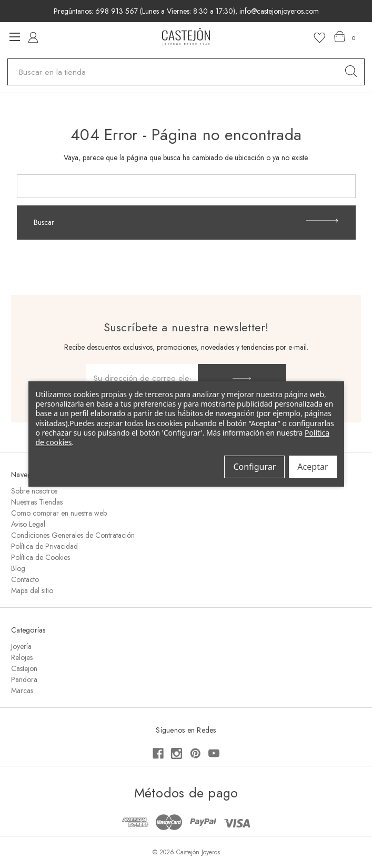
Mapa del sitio (32, 590)
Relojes (22, 657)
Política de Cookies (41, 557)
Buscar (186, 222)
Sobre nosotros (34, 491)
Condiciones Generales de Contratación (73, 535)
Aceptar (313, 467)
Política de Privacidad (44, 546)
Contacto (25, 579)
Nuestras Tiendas (37, 502)
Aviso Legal (28, 524)
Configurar (254, 467)
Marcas (22, 691)
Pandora (24, 679)
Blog (18, 568)
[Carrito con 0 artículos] (345, 37)
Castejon (24, 668)
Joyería (21, 646)
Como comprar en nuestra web (59, 513)
